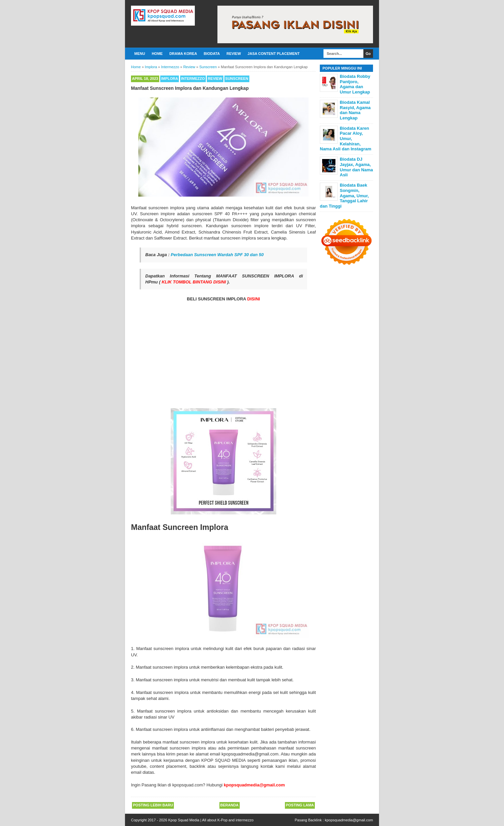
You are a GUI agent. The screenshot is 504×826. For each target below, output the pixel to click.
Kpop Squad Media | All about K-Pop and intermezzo (211, 820)
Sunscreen (237, 79)
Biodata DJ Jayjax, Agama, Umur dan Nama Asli (356, 167)
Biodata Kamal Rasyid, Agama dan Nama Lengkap (355, 110)
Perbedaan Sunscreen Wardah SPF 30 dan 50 (217, 255)
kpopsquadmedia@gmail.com (349, 820)
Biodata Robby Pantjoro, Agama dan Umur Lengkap (355, 84)
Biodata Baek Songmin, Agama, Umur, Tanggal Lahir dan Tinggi (344, 195)
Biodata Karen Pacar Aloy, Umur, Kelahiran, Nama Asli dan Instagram (346, 139)
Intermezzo (193, 79)
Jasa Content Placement (274, 54)
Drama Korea (183, 54)
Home (157, 54)
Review (234, 54)
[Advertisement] (223, 355)
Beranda (230, 805)
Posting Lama (300, 805)
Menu (140, 54)
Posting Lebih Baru (153, 805)
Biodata (212, 54)
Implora (170, 79)
